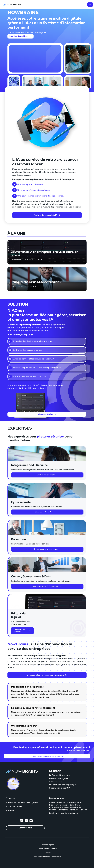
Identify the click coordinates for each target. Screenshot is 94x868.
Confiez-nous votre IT (47, 476)
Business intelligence (59, 778)
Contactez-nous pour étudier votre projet (47, 757)
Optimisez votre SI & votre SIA (47, 587)
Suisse (75, 813)
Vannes (83, 810)
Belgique (53, 813)
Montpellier (55, 807)
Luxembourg (65, 813)
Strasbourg (63, 810)
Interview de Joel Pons (21, 36)
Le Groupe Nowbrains (59, 775)
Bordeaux (71, 802)
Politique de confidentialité (48, 849)
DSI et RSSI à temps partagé (62, 785)
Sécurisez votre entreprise (47, 513)
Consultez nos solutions (22, 631)
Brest (80, 802)
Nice (72, 807)
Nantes (65, 807)
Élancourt (54, 805)
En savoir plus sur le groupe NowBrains (47, 675)
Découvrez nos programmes (47, 550)
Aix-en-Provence (57, 802)
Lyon (78, 805)
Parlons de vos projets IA (47, 216)
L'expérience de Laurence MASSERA (26, 260)
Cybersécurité (56, 782)
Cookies (48, 853)
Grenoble (64, 805)
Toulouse (74, 810)
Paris (78, 807)
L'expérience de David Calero (24, 286)
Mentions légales (48, 845)
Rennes (53, 810)
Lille (72, 805)
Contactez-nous (25, 828)
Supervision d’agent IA (60, 788)
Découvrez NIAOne (47, 414)
